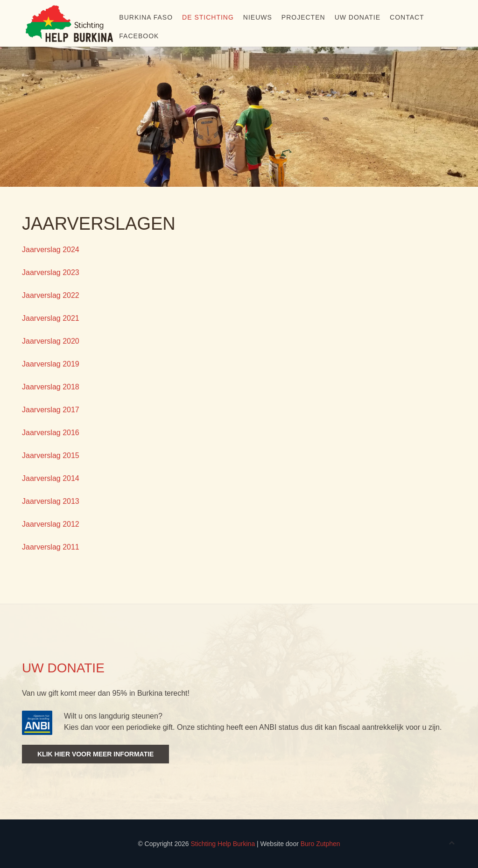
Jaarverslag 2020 (51, 341)
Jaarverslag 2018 (51, 387)
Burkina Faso (146, 17)
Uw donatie (358, 17)
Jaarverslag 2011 (51, 547)
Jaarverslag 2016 (51, 433)
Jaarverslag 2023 (51, 272)
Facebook (139, 36)
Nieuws (258, 17)
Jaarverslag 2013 (51, 501)
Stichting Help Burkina (223, 844)
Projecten (303, 17)
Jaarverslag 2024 (51, 250)
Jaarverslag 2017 (51, 410)
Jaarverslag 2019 (51, 364)
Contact (407, 17)
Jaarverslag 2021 (51, 318)
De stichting (208, 17)
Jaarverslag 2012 (51, 524)
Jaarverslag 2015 (51, 455)
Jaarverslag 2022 (51, 295)
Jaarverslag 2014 (51, 478)
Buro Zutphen (320, 844)
